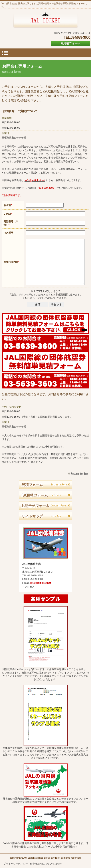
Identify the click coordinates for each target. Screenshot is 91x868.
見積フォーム (45, 485)
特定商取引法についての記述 (46, 864)
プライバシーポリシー (16, 864)
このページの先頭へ (78, 474)
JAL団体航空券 (45, 20)
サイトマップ (45, 516)
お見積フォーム (70, 43)
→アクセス (28, 587)
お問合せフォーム (45, 506)
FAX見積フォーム (45, 495)
